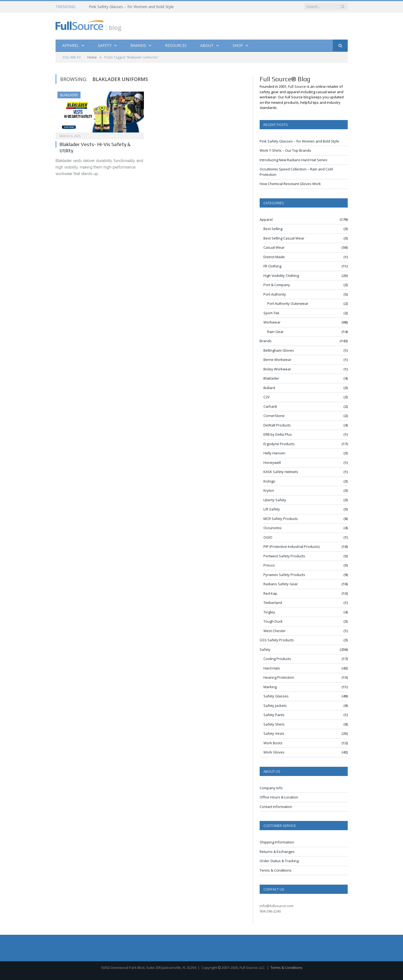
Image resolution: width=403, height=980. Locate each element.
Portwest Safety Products (284, 556)
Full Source (297, 86)
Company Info (271, 788)
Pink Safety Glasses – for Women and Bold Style (131, 7)
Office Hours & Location (279, 797)
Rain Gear (275, 332)
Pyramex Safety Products (284, 575)
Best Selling (273, 229)
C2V (267, 397)
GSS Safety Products (277, 640)
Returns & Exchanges (277, 852)
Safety (105, 45)
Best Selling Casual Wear (284, 238)
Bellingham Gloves (279, 350)
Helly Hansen (274, 453)
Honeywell (272, 462)
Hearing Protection (279, 677)
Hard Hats (272, 668)
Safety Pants (274, 715)
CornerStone (274, 416)
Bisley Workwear (277, 369)
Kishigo (269, 481)
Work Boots (273, 743)
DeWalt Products (277, 425)
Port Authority (275, 294)
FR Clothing (272, 266)
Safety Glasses (276, 696)
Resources (176, 45)
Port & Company (277, 285)
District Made (274, 257)
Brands (138, 45)
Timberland (273, 603)
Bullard (269, 388)
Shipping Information (277, 842)
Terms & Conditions (276, 870)
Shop (238, 45)
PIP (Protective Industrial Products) (291, 546)
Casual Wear (274, 247)
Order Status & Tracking (279, 861)
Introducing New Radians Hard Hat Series (294, 160)
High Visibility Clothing (281, 276)
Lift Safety (272, 509)
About (207, 45)
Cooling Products (277, 659)
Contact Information (276, 807)
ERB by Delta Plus (278, 434)
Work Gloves (274, 752)
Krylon (269, 490)
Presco (269, 565)
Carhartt (270, 406)
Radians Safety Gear (281, 584)
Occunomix (273, 528)
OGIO (268, 537)
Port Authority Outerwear (288, 303)
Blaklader (69, 95)
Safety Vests (274, 733)
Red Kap (270, 593)
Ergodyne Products (279, 444)
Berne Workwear (277, 360)
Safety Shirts (274, 724)
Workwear (272, 322)
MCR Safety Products (281, 519)
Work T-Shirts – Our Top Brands (285, 150)
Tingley (269, 612)
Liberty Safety (275, 500)
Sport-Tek (271, 313)
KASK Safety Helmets (281, 472)
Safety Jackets (275, 706)
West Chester (275, 631)
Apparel (71, 45)
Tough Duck (273, 621)
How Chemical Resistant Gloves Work (290, 184)
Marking (270, 687)
